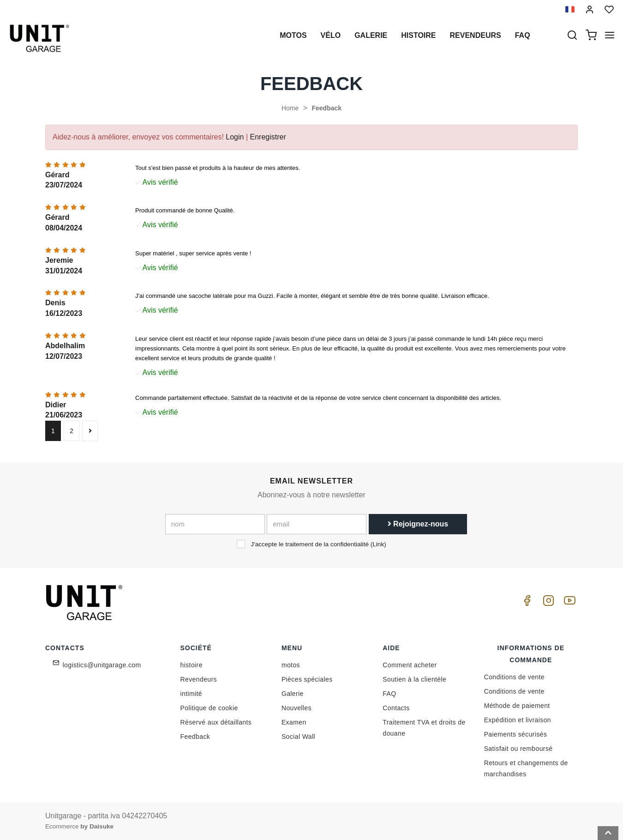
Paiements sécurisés (516, 734)
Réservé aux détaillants (216, 722)
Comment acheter (410, 665)
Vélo (331, 35)
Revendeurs (476, 35)
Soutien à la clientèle (414, 679)
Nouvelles (297, 708)
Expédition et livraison (518, 720)
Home (290, 108)
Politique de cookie (209, 708)
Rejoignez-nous (418, 524)
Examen (294, 722)
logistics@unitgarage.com (102, 665)
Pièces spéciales (307, 679)
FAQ (389, 694)
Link (378, 544)
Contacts (396, 708)
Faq (523, 35)
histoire (418, 35)
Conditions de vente (514, 677)
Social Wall (298, 737)
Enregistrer (268, 137)
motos (293, 35)
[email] (317, 524)
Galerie (371, 35)
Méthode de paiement (517, 706)
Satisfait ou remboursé (518, 749)
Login (235, 137)
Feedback (327, 108)
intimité (192, 694)
